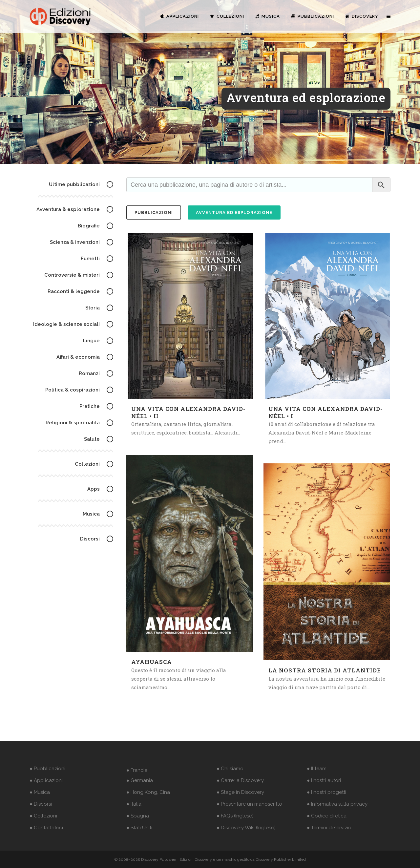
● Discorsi (41, 804)
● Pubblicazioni (47, 769)
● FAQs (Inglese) (235, 816)
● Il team (317, 769)
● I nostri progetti (326, 792)
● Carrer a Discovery (240, 780)
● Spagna (138, 816)
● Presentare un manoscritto (249, 804)
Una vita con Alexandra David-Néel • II (189, 412)
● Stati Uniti (139, 828)
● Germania (140, 780)
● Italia (134, 804)
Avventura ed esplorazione (234, 212)
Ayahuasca (152, 662)
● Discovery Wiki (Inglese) (246, 828)
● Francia (137, 770)
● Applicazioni (46, 780)
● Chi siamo (230, 769)
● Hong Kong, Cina (148, 792)
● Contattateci (46, 828)
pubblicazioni (154, 212)
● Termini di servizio (329, 828)
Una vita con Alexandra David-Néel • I (326, 412)
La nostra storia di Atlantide (325, 670)
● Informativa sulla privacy (337, 804)
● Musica (40, 792)
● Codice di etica (327, 816)
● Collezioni (43, 816)
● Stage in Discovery (240, 792)
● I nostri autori (324, 780)
